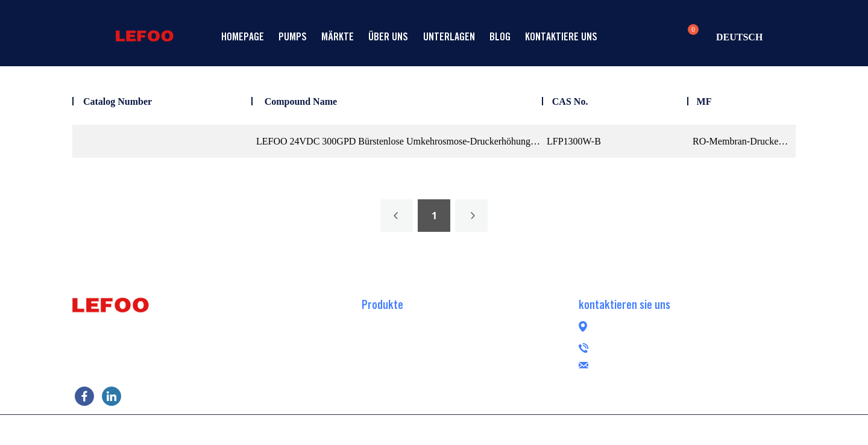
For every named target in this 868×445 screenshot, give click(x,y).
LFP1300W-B (574, 141)
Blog (500, 36)
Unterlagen (449, 36)
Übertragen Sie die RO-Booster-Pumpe (435, 357)
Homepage (243, 36)
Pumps (293, 36)
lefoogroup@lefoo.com (664, 363)
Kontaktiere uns (561, 36)
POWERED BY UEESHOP (502, 429)
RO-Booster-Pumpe (399, 321)
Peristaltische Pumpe (402, 393)
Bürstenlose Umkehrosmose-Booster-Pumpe (446, 375)
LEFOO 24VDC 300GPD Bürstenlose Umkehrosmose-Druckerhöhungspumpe (399, 141)
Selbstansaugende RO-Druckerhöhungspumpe (449, 339)
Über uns (388, 36)
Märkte (338, 36)
